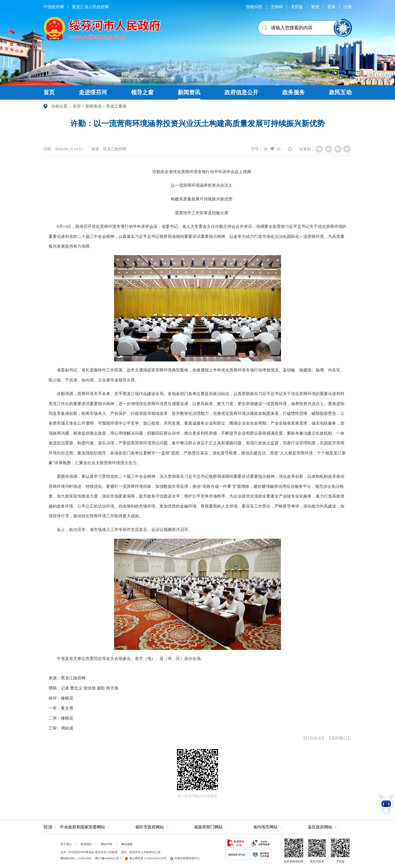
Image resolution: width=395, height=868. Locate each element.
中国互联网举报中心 (185, 858)
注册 (347, 7)
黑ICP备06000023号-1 (108, 858)
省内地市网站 (265, 827)
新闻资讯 (93, 106)
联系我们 (86, 844)
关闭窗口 (339, 738)
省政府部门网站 (208, 827)
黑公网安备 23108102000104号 (146, 858)
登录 (331, 7)
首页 (77, 106)
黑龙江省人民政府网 (90, 7)
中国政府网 (54, 7)
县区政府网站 (320, 827)
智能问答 (254, 7)
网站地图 (127, 844)
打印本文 (314, 738)
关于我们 (66, 844)
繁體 (315, 7)
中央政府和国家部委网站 (82, 827)
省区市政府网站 (149, 827)
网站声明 (107, 844)
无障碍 (277, 7)
